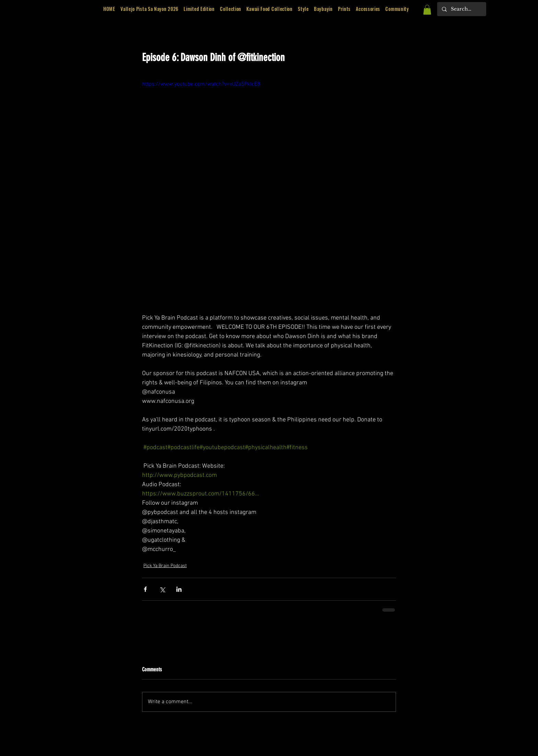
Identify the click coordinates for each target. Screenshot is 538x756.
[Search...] (461, 9)
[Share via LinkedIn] (179, 589)
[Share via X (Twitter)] (162, 589)
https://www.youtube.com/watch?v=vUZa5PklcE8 (201, 84)
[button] (199, 9)
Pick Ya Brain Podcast (165, 566)
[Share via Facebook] (145, 589)
